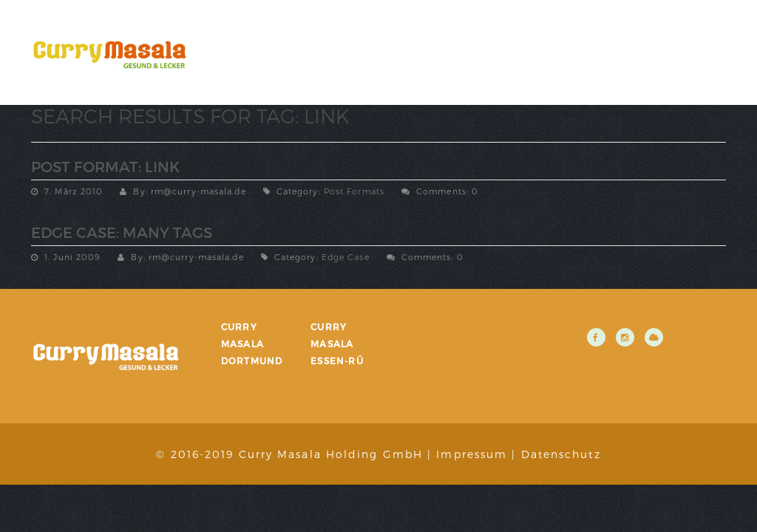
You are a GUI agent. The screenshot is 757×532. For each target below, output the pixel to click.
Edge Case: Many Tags (122, 232)
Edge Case (346, 257)
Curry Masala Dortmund (252, 344)
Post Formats (354, 191)
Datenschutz (561, 454)
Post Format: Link (105, 166)
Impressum (472, 454)
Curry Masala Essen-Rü (337, 344)
